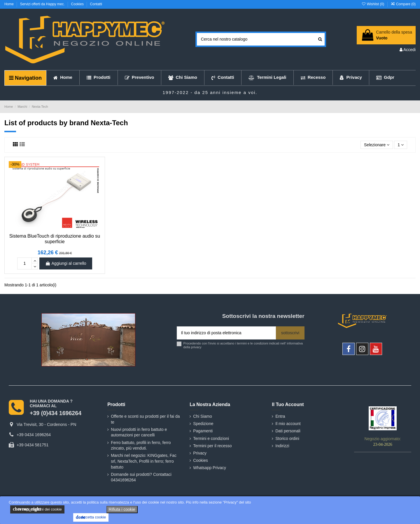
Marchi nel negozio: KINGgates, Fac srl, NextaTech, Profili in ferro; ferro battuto (144, 461)
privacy (196, 347)
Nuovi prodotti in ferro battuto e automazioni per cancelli (139, 432)
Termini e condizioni (211, 438)
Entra (280, 416)
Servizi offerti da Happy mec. (43, 4)
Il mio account (288, 424)
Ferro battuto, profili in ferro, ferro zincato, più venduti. (141, 445)
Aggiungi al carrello (66, 263)
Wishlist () (373, 4)
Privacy (200, 453)
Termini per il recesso (212, 446)
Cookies (78, 4)
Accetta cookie (91, 517)
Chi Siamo (203, 416)
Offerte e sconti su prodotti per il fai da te (145, 419)
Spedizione (203, 424)
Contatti (96, 4)
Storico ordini (287, 438)
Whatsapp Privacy (210, 468)
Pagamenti (203, 431)
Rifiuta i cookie (122, 509)
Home (9, 4)
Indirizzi (282, 446)
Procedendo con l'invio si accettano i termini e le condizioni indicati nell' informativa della (243, 345)
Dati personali (288, 431)
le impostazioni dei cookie (37, 509)
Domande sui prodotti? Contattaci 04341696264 (141, 477)
